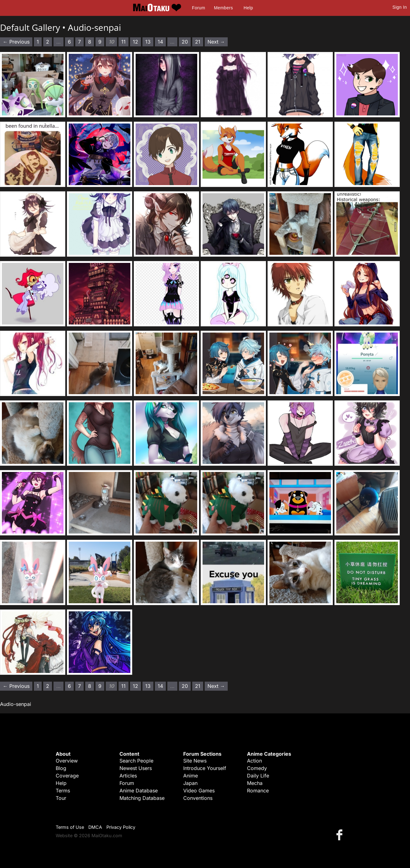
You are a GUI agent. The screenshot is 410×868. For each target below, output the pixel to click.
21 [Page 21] (198, 42)
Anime (191, 776)
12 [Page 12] (135, 42)
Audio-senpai (94, 27)
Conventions (198, 798)
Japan (190, 783)
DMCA (95, 827)
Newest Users (136, 768)
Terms (63, 791)
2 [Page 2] (48, 42)
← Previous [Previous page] (16, 42)
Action (254, 761)
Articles (128, 776)
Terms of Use (70, 827)
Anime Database (139, 791)
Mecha (255, 783)
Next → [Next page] (216, 42)
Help (248, 8)
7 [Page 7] (79, 42)
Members (224, 8)
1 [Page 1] (38, 42)
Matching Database (142, 798)
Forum (198, 8)
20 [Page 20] (185, 42)
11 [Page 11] (123, 42)
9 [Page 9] (100, 42)
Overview (67, 761)
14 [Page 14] (160, 42)
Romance (258, 791)
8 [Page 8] (90, 42)
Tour (61, 798)
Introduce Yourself (205, 768)
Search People (136, 761)
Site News (195, 761)
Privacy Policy (121, 827)
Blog (61, 768)
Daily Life (258, 776)
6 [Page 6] (69, 42)
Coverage (67, 776)
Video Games (199, 791)
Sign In (400, 7)
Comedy (257, 768)
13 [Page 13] (148, 42)
